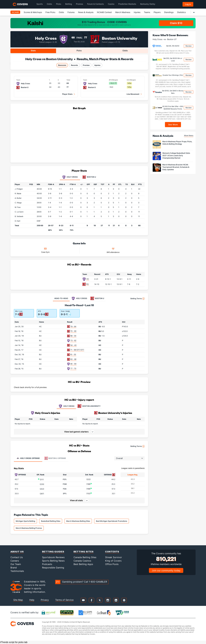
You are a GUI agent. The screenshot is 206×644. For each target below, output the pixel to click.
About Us (17, 551)
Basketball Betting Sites (51, 521)
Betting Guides (53, 551)
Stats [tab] (33, 50)
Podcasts (47, 564)
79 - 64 (73, 326)
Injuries (137, 12)
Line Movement (133, 94)
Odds (61, 12)
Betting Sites (84, 551)
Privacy (45, 600)
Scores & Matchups (33, 12)
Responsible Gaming (53, 568)
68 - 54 (73, 336)
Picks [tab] (79, 50)
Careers (15, 561)
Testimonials (17, 571)
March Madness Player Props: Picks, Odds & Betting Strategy (177, 143)
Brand (14, 568)
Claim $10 (176, 23)
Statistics (181, 12)
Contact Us (17, 557)
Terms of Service (64, 600)
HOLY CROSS (66, 406)
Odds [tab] (125, 50)
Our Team (16, 564)
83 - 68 (73, 359)
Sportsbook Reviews (53, 557)
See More (173, 124)
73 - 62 (73, 340)
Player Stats (67, 94)
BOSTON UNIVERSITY (89, 406)
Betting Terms (138, 299)
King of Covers (113, 561)
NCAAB (15, 12)
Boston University (120, 38)
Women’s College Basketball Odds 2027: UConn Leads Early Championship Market (176, 155)
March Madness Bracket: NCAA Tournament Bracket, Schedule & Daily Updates (176, 167)
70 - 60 (73, 331)
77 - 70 (73, 368)
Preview (86, 65)
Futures (71, 12)
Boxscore (62, 65)
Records (74, 65)
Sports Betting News (53, 561)
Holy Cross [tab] (70, 177)
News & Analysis (86, 12)
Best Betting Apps (83, 564)
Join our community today (166, 570)
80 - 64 (73, 364)
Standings (169, 12)
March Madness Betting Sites (78, 521)
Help (32, 600)
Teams (147, 12)
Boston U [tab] (89, 177)
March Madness (123, 12)
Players (157, 12)
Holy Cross (46, 38)
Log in (188, 4)
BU (88, 284)
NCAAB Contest (104, 12)
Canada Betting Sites (85, 557)
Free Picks (50, 12)
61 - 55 (73, 354)
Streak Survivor (114, 557)
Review (189, 46)
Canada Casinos (82, 561)
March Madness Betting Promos (29, 528)
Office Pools (112, 564)
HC (88, 279)
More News (189, 135)
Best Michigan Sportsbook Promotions (112, 521)
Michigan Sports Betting (25, 521)
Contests (112, 551)
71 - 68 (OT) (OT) (77, 350)
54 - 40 (73, 345)
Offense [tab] (28, 458)
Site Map (18, 600)
